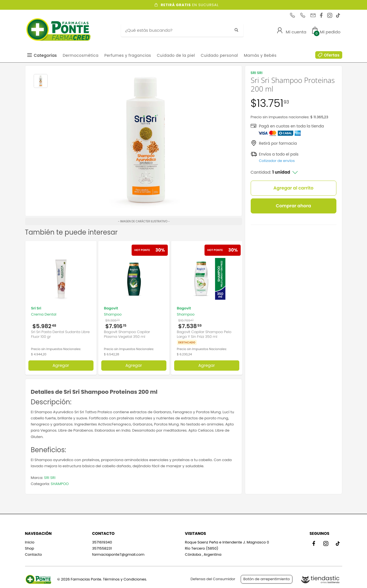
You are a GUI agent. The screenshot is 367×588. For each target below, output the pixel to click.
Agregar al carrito (294, 188)
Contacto (34, 554)
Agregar (61, 365)
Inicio (30, 542)
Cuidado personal (220, 55)
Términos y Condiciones (125, 579)
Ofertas (332, 55)
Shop (30, 548)
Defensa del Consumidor (213, 579)
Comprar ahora (293, 206)
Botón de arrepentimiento (266, 579)
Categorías (45, 55)
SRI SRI (50, 478)
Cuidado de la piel (176, 55)
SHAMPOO (60, 484)
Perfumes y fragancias (128, 55)
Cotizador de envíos (277, 161)
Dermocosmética (81, 55)
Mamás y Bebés (260, 55)
